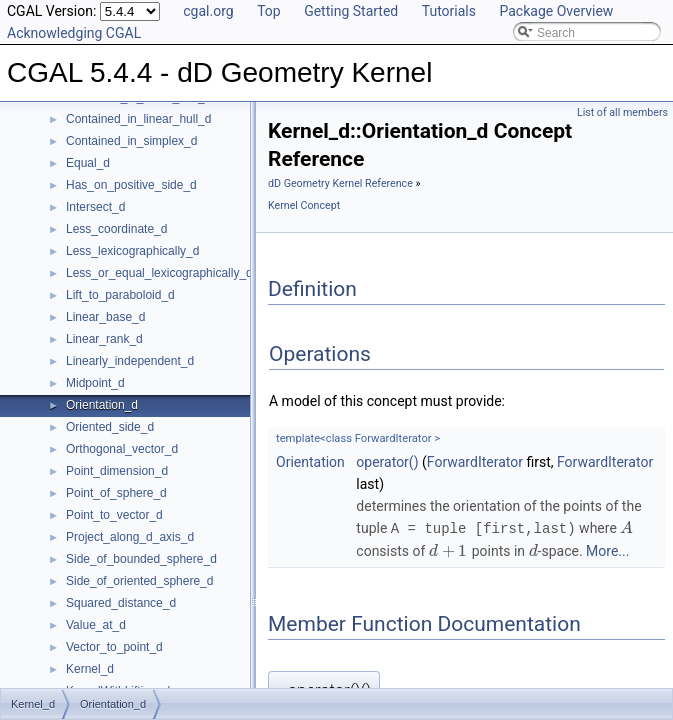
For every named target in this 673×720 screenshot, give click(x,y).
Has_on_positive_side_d (131, 185)
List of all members (622, 112)
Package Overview (556, 11)
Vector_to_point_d (114, 647)
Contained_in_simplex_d (131, 141)
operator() (387, 462)
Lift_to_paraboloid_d (120, 295)
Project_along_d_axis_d (130, 537)
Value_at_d (96, 625)
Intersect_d (95, 207)
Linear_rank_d (104, 339)
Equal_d (88, 163)
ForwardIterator (475, 462)
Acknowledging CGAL (74, 33)
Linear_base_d (105, 317)
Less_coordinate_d (116, 229)
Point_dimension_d (117, 471)
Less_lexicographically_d (132, 251)
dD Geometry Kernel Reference (340, 183)
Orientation (310, 462)
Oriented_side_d (110, 427)
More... (607, 550)
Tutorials (449, 11)
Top (269, 11)
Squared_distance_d (121, 603)
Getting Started (351, 11)
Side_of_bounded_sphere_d (141, 559)
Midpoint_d (95, 383)
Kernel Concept (304, 205)
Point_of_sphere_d (116, 493)
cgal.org (208, 11)
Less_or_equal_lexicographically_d (159, 273)
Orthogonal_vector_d (122, 449)
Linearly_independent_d (130, 361)
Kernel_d (90, 669)
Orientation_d (102, 405)
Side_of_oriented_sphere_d (139, 581)
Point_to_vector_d (114, 515)
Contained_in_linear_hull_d (138, 119)
